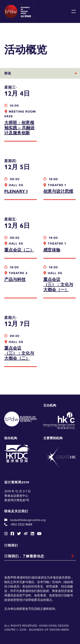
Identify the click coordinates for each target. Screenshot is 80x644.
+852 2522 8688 (21, 524)
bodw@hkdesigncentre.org (28, 520)
